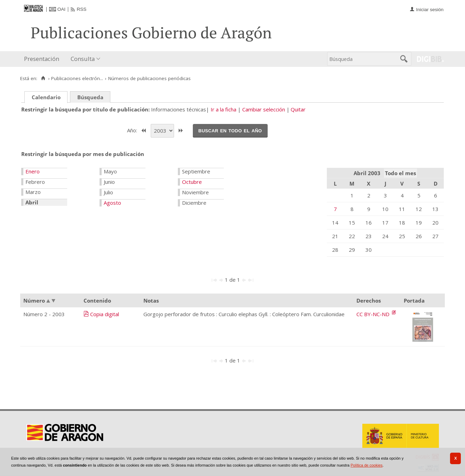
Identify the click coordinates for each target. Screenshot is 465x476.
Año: (133, 130)
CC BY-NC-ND (374, 314)
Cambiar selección (264, 109)
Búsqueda (90, 97)
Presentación (42, 59)
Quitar (298, 109)
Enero (33, 171)
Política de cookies (367, 465)
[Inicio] (43, 78)
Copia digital (105, 314)
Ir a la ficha (223, 109)
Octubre (192, 182)
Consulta (83, 59)
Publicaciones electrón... (77, 78)
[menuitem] (43, 59)
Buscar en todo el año (230, 130)
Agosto (112, 203)
